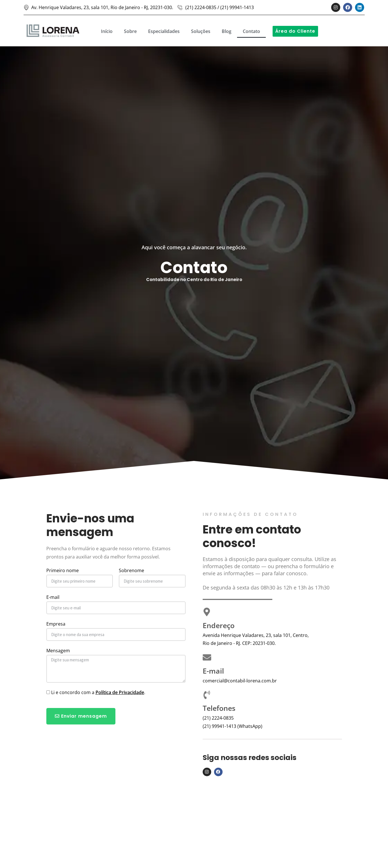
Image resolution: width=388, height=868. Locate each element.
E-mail (53, 597)
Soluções (201, 31)
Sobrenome (131, 570)
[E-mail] (207, 657)
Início (107, 31)
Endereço (219, 625)
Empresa (56, 624)
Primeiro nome (63, 570)
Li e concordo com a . (98, 692)
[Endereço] (207, 612)
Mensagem (58, 651)
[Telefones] (207, 695)
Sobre (130, 31)
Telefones (219, 708)
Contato (251, 31)
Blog (227, 31)
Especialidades (164, 31)
